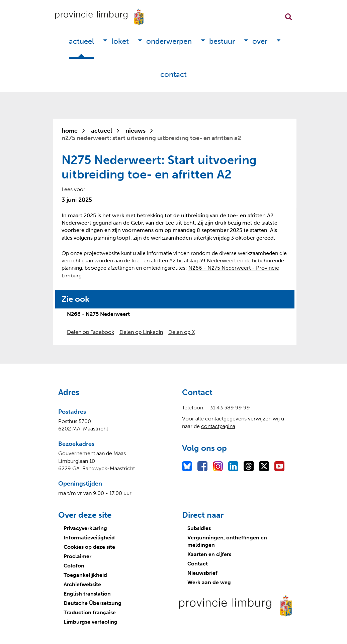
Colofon (74, 566)
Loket (120, 41)
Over (260, 41)
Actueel (81, 41)
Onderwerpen (169, 41)
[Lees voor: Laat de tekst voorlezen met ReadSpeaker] (73, 189)
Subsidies (199, 528)
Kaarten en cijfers (209, 554)
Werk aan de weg (209, 582)
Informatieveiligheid (89, 538)
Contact (173, 74)
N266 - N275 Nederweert (98, 314)
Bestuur (222, 41)
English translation (87, 594)
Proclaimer (77, 556)
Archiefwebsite (82, 584)
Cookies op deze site (89, 547)
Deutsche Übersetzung (93, 603)
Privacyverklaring (85, 528)
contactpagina (218, 426)
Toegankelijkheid (85, 575)
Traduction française (90, 612)
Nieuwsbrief (202, 573)
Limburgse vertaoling (91, 622)
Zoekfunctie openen (288, 17)
